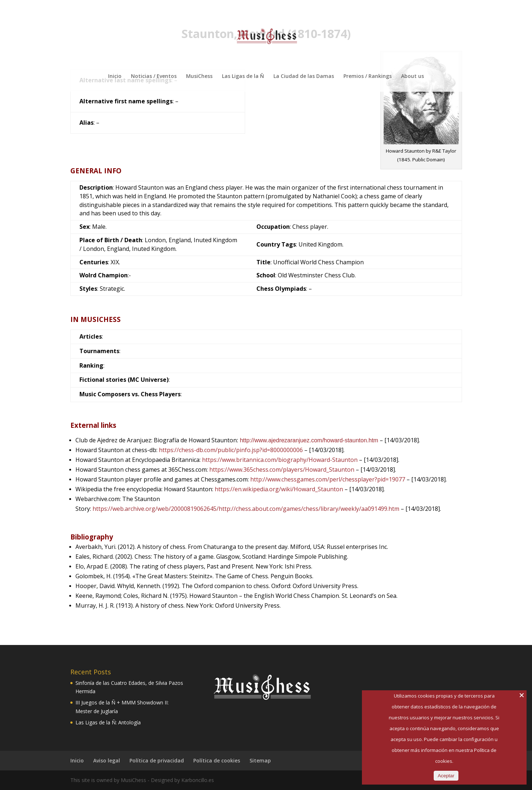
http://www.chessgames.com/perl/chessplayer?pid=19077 (328, 479)
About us (413, 76)
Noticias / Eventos (154, 76)
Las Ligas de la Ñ (243, 76)
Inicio (115, 76)
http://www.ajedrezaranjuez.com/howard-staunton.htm (309, 440)
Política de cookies (217, 760)
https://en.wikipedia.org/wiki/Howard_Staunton (279, 489)
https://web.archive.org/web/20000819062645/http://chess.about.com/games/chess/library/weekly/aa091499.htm (246, 509)
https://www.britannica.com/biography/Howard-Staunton (280, 460)
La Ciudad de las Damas (304, 76)
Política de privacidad (157, 760)
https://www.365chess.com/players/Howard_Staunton (282, 470)
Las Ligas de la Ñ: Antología (108, 722)
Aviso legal (107, 760)
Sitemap (260, 760)
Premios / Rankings (368, 76)
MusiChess (199, 76)
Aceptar (446, 776)
